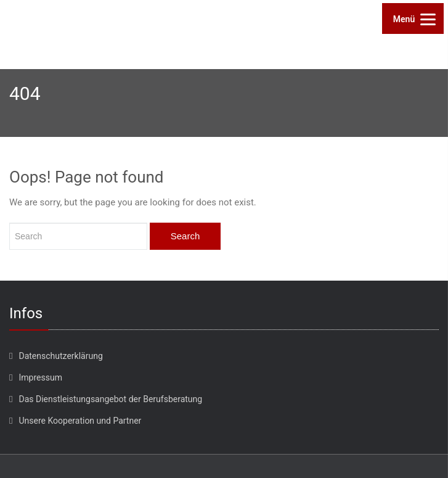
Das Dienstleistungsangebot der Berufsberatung (110, 399)
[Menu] (413, 19)
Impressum (40, 377)
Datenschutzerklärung (60, 356)
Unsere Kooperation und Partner (80, 421)
